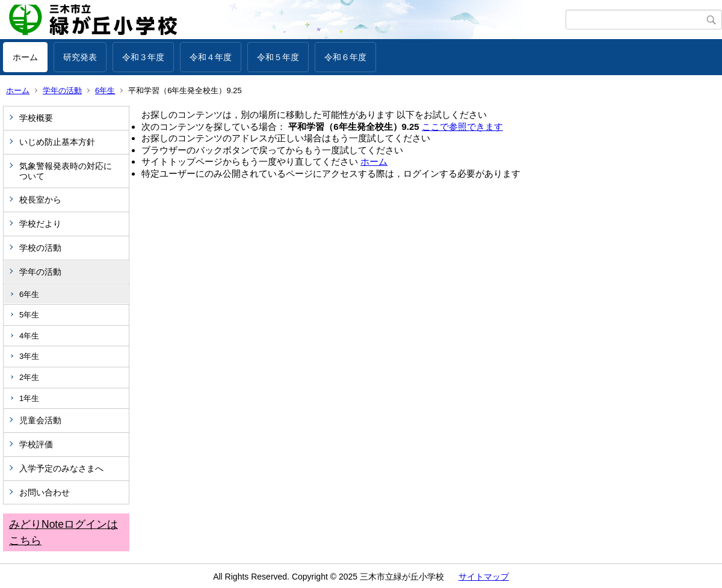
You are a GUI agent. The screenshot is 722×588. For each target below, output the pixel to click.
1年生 (29, 398)
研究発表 (80, 57)
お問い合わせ (45, 492)
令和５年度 (278, 57)
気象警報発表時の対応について (66, 171)
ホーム (25, 57)
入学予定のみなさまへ (61, 468)
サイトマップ (484, 577)
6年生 (105, 90)
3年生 (29, 356)
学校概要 (36, 118)
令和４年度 (211, 57)
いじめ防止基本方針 (57, 142)
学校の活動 (40, 248)
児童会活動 (40, 420)
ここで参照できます (462, 127)
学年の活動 (62, 90)
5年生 (29, 315)
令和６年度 (345, 57)
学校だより (40, 224)
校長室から (40, 200)
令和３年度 (143, 57)
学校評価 (36, 444)
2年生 (29, 377)
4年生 (29, 336)
